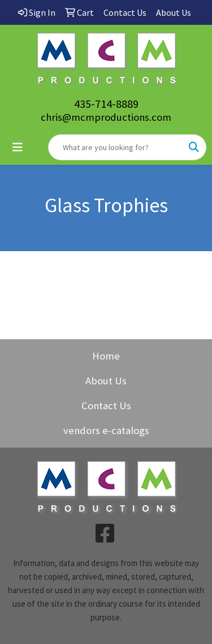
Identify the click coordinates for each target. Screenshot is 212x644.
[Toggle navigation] (18, 147)
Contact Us (106, 406)
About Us (106, 381)
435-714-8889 (106, 104)
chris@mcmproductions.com (106, 117)
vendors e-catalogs (106, 430)
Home (106, 356)
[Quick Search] (115, 147)
